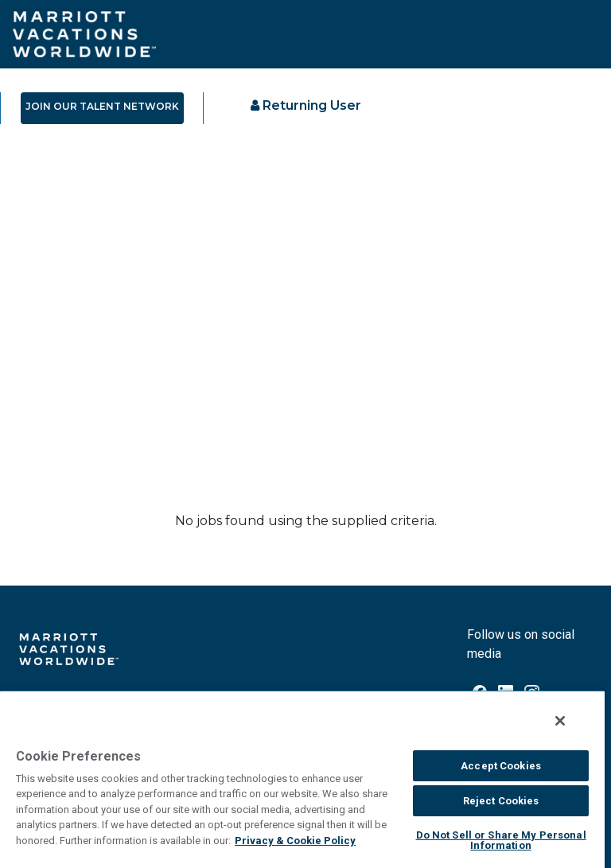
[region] (302, 779)
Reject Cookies (501, 801)
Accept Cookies (501, 766)
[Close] (560, 721)
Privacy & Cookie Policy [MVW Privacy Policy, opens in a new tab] (295, 841)
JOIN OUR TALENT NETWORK (102, 106)
